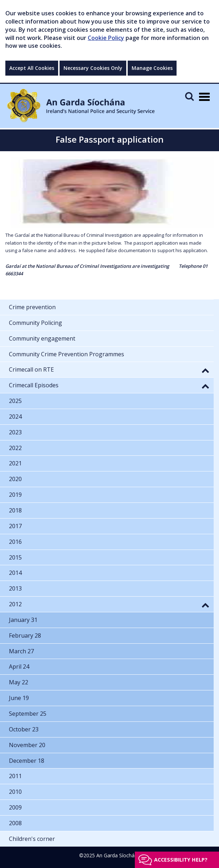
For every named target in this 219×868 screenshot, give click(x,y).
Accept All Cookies (32, 68)
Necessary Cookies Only (93, 68)
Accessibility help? (181, 860)
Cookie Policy (106, 38)
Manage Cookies (152, 68)
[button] (205, 370)
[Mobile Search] (189, 96)
